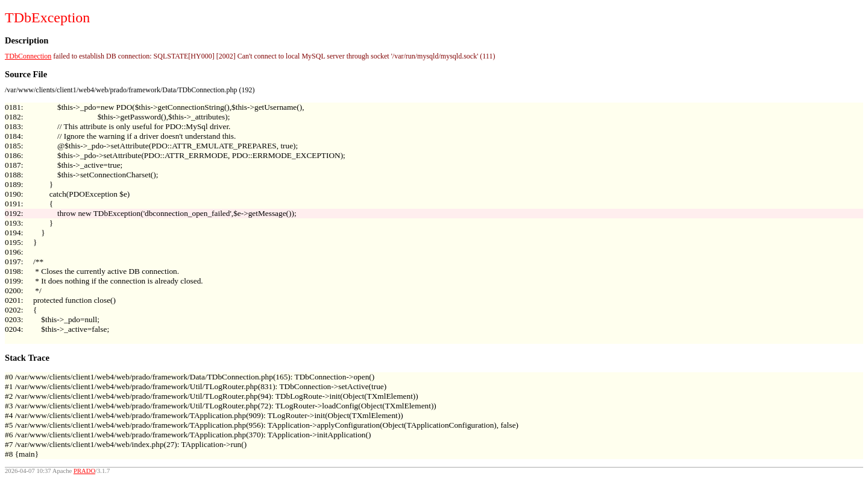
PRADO (84, 471)
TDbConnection (28, 56)
